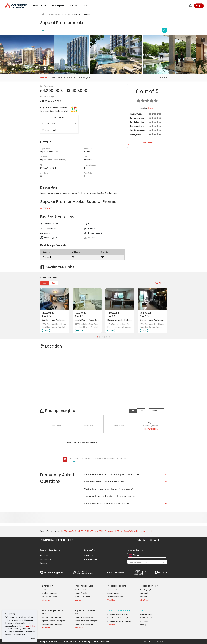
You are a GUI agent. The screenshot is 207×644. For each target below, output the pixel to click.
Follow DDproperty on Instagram (151, 540)
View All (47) (161, 283)
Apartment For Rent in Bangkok (86, 619)
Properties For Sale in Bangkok (119, 616)
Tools (143, 609)
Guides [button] (73, 6)
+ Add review (147, 142)
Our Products (46, 559)
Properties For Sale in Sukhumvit (119, 620)
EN (183, 6)
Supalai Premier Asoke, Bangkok (56, 320)
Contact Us (89, 550)
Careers (43, 563)
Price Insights (84, 77)
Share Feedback (90, 559)
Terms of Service (69, 638)
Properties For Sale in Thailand (119, 613)
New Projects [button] (59, 6)
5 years (154, 411)
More (85, 6)
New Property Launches (149, 590)
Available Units (58, 77)
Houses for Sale (81, 593)
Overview (45, 77)
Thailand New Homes (150, 586)
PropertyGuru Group (50, 550)
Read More (45, 209)
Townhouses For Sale (83, 597)
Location (71, 77)
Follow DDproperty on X (163, 540)
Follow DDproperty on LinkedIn (159, 540)
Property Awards (83, 573)
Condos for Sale (81, 590)
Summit (114, 573)
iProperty (161, 573)
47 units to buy (59, 123)
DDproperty (48, 586)
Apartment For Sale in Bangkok (53, 619)
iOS (70, 540)
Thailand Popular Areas (119, 609)
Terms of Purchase (101, 638)
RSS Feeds (144, 620)
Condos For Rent (114, 590)
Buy (44, 283)
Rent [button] (45, 6)
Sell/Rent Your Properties (150, 616)
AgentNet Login (146, 613)
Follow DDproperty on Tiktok (166, 540)
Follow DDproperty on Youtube (155, 540)
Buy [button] (35, 6)
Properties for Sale (84, 586)
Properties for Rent (117, 586)
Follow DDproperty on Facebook (147, 540)
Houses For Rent (114, 593)
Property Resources (49, 597)
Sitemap (143, 623)
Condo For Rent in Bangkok (85, 616)
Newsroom (88, 556)
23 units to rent (59, 130)
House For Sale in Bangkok (52, 622)
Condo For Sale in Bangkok (52, 616)
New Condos (145, 593)
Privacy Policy (29, 626)
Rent (53, 283)
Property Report (140, 573)
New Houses (145, 597)
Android (62, 540)
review (151, 108)
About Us (44, 556)
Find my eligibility (151, 429)
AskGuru (45, 590)
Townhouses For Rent (115, 597)
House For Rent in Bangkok (85, 622)
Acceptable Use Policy (49, 638)
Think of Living (52, 573)
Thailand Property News (51, 593)
